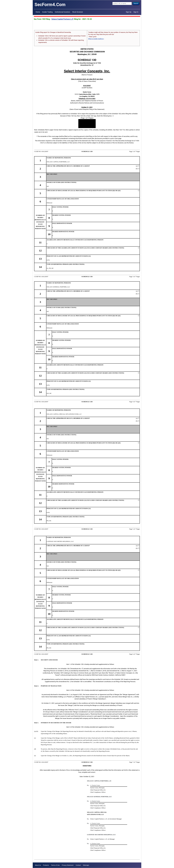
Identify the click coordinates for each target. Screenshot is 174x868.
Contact (78, 865)
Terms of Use (55, 865)
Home (38, 12)
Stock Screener (78, 12)
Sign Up (129, 12)
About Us (38, 865)
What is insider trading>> (96, 39)
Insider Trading (47, 12)
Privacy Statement (68, 865)
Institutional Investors (62, 12)
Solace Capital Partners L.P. (63, 19)
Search (136, 3)
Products (46, 865)
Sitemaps (86, 865)
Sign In (136, 12)
